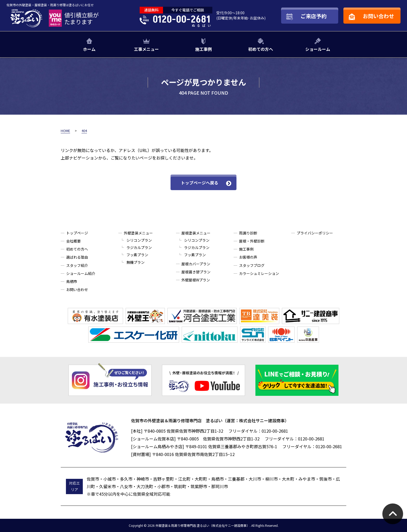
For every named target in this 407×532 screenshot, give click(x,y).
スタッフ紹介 (77, 265)
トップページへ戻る (200, 183)
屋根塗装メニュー (196, 233)
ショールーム (318, 49)
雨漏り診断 (248, 233)
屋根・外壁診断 (252, 241)
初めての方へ (261, 49)
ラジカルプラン (139, 247)
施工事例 (203, 49)
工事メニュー (146, 49)
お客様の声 (248, 257)
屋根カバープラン (196, 264)
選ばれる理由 (77, 257)
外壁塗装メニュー (138, 233)
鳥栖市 (72, 281)
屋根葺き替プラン (196, 272)
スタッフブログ (252, 265)
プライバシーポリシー (315, 233)
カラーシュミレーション (259, 273)
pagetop (393, 514)
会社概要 (73, 241)
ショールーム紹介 (81, 273)
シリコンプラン (139, 240)
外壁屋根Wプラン (196, 280)
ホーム (89, 49)
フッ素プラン (137, 255)
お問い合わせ (77, 289)
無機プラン (135, 262)
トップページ (77, 233)
